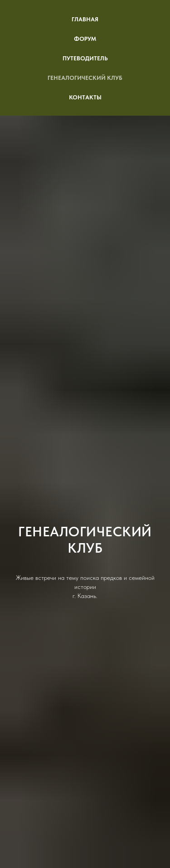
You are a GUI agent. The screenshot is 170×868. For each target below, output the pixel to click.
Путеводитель (85, 58)
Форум (85, 39)
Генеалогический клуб (85, 78)
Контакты (85, 97)
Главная (85, 19)
